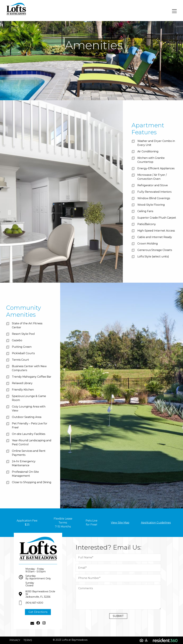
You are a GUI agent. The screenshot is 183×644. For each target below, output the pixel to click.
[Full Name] (123, 558)
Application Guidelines (156, 523)
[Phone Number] (123, 578)
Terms (28, 640)
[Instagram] (44, 628)
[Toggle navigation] (174, 11)
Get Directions (38, 617)
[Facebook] (38, 628)
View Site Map (120, 523)
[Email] (32, 628)
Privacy (15, 640)
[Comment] (123, 597)
